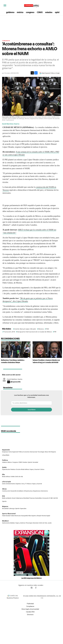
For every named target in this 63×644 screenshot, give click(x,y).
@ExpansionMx (15, 385)
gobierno (10, 12)
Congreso (6, 41)
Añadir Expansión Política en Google (51, 73)
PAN (47, 329)
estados (49, 12)
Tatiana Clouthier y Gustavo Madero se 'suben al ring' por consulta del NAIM (46, 361)
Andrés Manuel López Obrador (25, 329)
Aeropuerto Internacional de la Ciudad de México (34, 332)
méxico (20, 12)
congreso (30, 12)
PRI (55, 332)
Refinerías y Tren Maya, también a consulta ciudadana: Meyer (13, 361)
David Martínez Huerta (15, 382)
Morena (41, 329)
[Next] (60, 349)
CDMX (40, 12)
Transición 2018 (9, 332)
